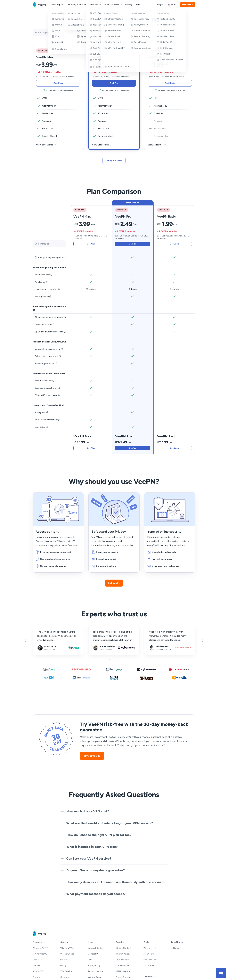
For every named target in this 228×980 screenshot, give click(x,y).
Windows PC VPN (40, 948)
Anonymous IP (122, 966)
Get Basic (170, 83)
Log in (160, 5)
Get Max (58, 83)
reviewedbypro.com (155, 627)
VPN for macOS (40, 954)
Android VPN (38, 971)
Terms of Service (96, 971)
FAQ (90, 960)
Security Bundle (77, 5)
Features (95, 5)
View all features (46, 145)
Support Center (95, 948)
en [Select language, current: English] (172, 5)
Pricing (129, 5)
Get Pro (114, 83)
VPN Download (67, 954)
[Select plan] (49, 33)
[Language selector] (172, 5)
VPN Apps (58, 5)
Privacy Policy (94, 966)
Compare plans (114, 160)
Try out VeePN (92, 756)
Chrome (36, 977)
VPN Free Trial (67, 971)
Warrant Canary (95, 977)
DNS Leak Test (150, 960)
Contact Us (93, 954)
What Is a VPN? (113, 5)
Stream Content (123, 948)
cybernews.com (97, 627)
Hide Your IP (149, 954)
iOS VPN (36, 966)
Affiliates (175, 948)
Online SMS (149, 966)
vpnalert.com (39, 627)
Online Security (123, 960)
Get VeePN (188, 5)
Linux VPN (37, 960)
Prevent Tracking (123, 977)
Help (138, 5)
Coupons (65, 977)
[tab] (114, 95)
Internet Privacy (123, 954)
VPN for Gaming (123, 971)
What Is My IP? (150, 948)
